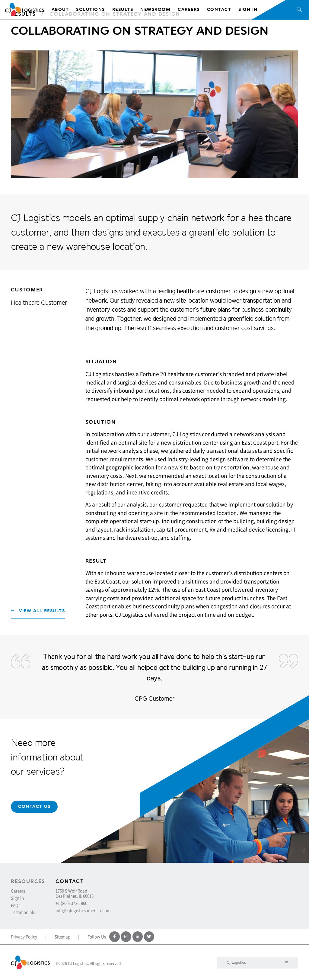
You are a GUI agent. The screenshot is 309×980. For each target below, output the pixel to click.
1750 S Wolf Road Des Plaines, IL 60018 (75, 893)
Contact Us (34, 806)
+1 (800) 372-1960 (71, 903)
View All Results (38, 611)
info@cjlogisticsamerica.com (83, 910)
